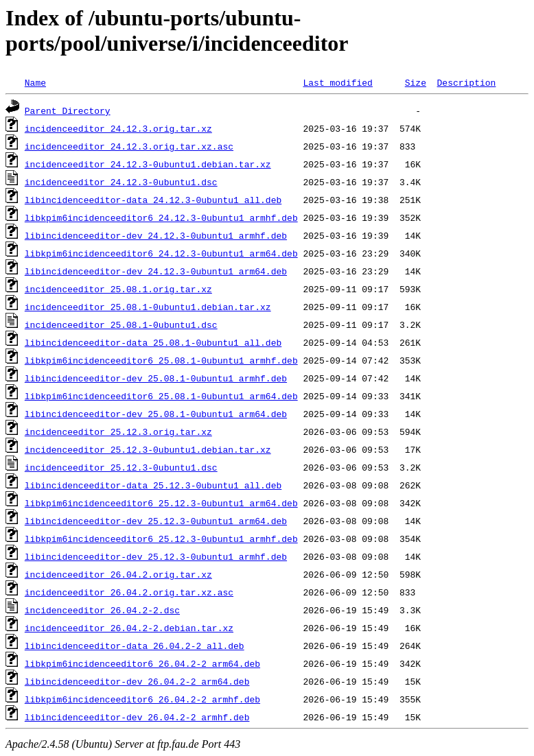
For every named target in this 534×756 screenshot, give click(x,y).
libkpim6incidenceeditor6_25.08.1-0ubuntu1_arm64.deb (161, 396)
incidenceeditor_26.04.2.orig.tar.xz (118, 574)
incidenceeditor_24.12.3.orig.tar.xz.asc (129, 146)
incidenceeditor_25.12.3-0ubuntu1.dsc (121, 467)
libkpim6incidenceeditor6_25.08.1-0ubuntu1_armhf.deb (161, 360)
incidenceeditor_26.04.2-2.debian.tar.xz (129, 628)
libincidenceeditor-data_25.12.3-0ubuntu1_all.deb (153, 485)
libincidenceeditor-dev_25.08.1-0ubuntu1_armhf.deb (156, 378)
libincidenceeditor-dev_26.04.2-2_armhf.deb (137, 717)
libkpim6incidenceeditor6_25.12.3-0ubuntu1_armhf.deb (161, 539)
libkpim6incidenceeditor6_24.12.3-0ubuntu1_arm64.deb (161, 253)
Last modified (337, 82)
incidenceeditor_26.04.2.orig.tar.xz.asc (129, 592)
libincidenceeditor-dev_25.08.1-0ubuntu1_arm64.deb (156, 414)
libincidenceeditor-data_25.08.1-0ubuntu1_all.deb (153, 342)
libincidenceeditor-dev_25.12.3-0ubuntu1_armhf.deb (156, 556)
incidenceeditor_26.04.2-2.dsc (102, 610)
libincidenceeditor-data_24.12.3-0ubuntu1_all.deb (153, 200)
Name (35, 82)
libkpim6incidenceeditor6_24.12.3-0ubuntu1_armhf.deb (161, 217)
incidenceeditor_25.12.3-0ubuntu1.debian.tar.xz (148, 449)
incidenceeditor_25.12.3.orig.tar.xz (118, 432)
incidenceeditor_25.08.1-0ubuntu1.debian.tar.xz (148, 307)
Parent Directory (68, 110)
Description (466, 82)
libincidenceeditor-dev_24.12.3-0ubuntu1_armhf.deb (156, 235)
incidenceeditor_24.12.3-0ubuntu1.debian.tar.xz (148, 164)
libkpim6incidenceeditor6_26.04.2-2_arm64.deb (142, 663)
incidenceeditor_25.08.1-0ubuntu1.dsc (121, 324)
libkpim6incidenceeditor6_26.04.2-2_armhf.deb (142, 699)
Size (416, 82)
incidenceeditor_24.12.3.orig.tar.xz (118, 128)
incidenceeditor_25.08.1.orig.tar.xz (118, 289)
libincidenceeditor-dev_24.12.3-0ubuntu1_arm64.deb (156, 271)
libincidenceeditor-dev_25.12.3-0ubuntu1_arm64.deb (156, 521)
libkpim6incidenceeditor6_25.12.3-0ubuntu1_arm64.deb (161, 503)
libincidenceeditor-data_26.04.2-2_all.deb (135, 646)
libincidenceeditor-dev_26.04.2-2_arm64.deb (137, 681)
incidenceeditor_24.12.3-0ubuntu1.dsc (121, 182)
